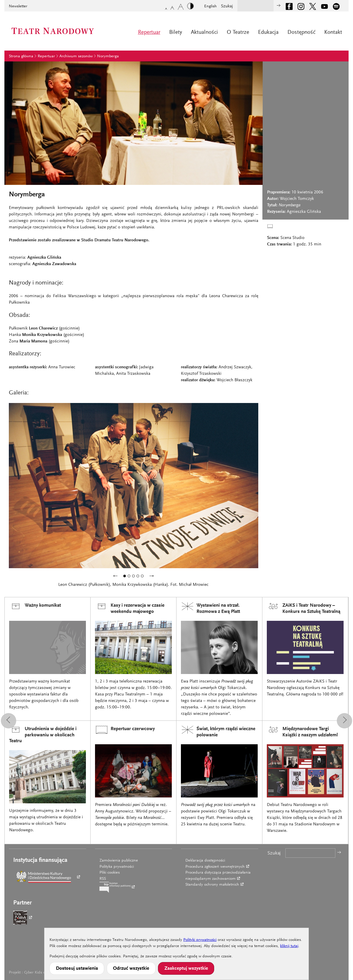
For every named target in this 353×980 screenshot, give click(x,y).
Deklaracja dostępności (205, 861)
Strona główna (21, 56)
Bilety (176, 32)
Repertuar (149, 32)
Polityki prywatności (200, 940)
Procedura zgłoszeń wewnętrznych (215, 867)
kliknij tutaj (289, 946)
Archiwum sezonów (76, 56)
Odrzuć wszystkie (131, 969)
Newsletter (18, 6)
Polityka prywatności (117, 867)
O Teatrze (238, 32)
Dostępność (301, 32)
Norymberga (108, 56)
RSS (103, 879)
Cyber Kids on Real (40, 973)
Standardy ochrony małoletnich (212, 885)
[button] (9, 721)
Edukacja (268, 32)
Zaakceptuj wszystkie (186, 969)
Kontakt (333, 32)
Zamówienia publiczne (119, 861)
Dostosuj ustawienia (77, 969)
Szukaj (227, 6)
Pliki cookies (110, 873)
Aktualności (204, 32)
